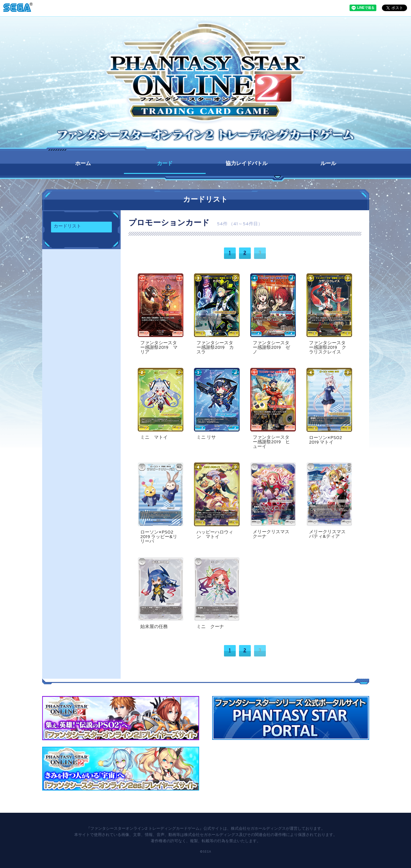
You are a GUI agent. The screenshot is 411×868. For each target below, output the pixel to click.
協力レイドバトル (247, 164)
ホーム (83, 164)
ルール (328, 164)
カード (165, 164)
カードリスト (67, 226)
